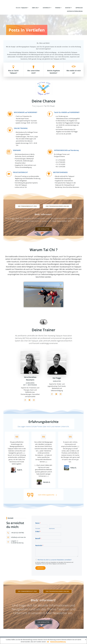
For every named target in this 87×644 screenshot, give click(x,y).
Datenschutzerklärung (75, 11)
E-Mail (38, 531)
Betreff (38, 538)
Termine (58, 8)
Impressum (79, 8)
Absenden (40, 568)
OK (48, 642)
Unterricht (47, 8)
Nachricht (39, 545)
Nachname (52, 529)
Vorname (38, 529)
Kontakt (69, 8)
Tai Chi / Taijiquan (22, 8)
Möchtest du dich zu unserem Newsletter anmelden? (55, 560)
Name (38, 523)
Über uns (36, 8)
